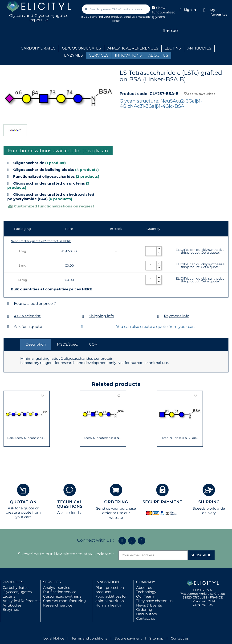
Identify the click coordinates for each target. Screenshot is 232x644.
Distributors (146, 614)
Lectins (9, 596)
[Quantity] (151, 251)
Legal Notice (54, 638)
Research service (58, 605)
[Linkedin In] (122, 541)
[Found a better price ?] (8, 304)
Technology (146, 592)
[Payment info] (158, 316)
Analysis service (57, 588)
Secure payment (128, 638)
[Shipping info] (83, 316)
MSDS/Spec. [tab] (67, 344)
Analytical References (21, 601)
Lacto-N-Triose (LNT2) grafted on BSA (180, 438)
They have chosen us (154, 601)
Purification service (60, 592)
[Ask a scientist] (8, 316)
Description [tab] (36, 344)
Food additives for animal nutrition (111, 599)
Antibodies (12, 605)
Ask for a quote (28, 327)
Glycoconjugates (17, 592)
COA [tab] (93, 344)
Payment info (177, 316)
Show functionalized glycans (164, 12)
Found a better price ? (35, 303)
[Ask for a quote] (8, 327)
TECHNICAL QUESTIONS (70, 504)
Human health (108, 605)
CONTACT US (203, 605)
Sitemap (156, 638)
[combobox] (116, 9)
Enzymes (11, 609)
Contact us (146, 618)
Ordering (144, 609)
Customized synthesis (62, 596)
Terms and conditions (89, 638)
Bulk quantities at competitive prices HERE (51, 289)
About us (144, 588)
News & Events (149, 605)
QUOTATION (23, 502)
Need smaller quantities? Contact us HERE (41, 241)
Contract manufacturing (64, 601)
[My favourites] (204, 10)
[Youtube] (142, 541)
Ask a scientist (27, 316)
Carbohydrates (15, 588)
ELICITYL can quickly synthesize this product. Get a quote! (200, 251)
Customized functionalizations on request (51, 206)
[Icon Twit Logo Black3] (132, 541)
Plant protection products (110, 590)
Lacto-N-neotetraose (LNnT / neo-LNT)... (103, 438)
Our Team (145, 596)
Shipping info (101, 316)
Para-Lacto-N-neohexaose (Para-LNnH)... (27, 438)
